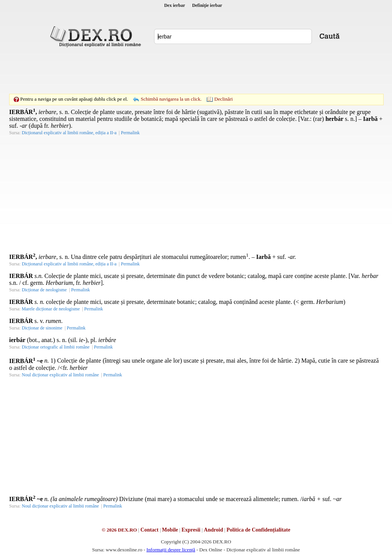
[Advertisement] (196, 71)
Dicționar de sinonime (42, 328)
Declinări (223, 99)
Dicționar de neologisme (44, 290)
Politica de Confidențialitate (258, 530)
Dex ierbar (174, 5)
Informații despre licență (171, 550)
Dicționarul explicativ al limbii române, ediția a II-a (69, 133)
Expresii (191, 530)
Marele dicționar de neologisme (51, 309)
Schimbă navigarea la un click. (171, 99)
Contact (149, 530)
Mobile (170, 530)
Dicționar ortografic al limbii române (56, 347)
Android (214, 530)
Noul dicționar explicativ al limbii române (60, 375)
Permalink (130, 133)
